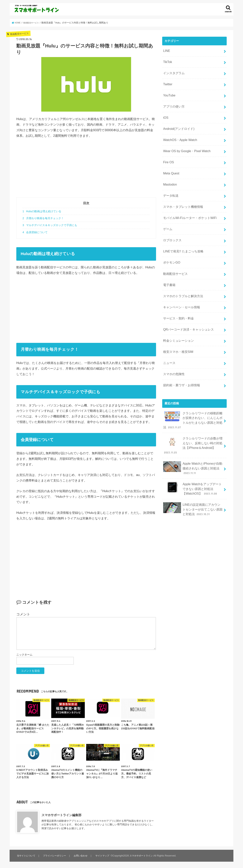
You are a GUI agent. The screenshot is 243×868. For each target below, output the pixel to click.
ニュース (169, 335)
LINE (166, 50)
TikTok (167, 60)
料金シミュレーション (177, 314)
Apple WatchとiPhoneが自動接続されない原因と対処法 (192, 432)
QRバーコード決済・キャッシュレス (187, 304)
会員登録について (35, 232)
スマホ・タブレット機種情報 (182, 192)
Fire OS (168, 152)
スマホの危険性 (173, 345)
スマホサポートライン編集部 (61, 815)
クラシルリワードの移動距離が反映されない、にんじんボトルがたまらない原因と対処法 (193, 388)
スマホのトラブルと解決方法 (182, 274)
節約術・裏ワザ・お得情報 (180, 355)
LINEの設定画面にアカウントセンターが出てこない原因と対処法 (193, 470)
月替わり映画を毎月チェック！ (43, 218)
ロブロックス (172, 223)
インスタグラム (173, 70)
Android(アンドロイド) (177, 121)
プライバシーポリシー (55, 856)
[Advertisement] (86, 170)
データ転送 (170, 182)
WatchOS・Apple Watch (178, 132)
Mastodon (169, 172)
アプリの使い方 (173, 101)
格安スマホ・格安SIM (177, 324)
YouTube (169, 91)
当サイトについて (26, 856)
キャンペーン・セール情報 (180, 284)
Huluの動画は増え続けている (42, 211)
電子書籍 (169, 264)
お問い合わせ (82, 856)
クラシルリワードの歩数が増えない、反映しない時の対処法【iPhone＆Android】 (193, 411)
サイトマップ (103, 856)
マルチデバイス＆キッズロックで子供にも (50, 225)
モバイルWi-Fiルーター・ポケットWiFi (188, 203)
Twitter (167, 81)
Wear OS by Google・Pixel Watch (185, 142)
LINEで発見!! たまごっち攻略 (182, 233)
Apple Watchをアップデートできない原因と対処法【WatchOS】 (192, 451)
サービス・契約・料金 (177, 294)
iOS (165, 111)
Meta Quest (170, 162)
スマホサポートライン (143, 856)
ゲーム (167, 213)
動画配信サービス (174, 253)
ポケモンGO (171, 243)
